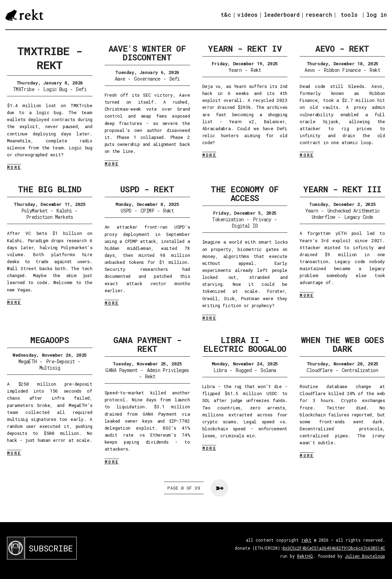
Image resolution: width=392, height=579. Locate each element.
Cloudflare (319, 370)
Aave (120, 79)
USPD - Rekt (147, 189)
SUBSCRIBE (51, 548)
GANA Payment (121, 370)
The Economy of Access (245, 194)
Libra (220, 370)
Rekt (256, 70)
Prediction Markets (50, 217)
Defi (81, 89)
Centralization (360, 370)
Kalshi (64, 211)
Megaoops (50, 340)
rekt (306, 540)
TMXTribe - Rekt (50, 58)
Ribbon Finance (342, 70)
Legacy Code (359, 217)
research (319, 14)
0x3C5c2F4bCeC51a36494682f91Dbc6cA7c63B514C (334, 548)
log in (376, 15)
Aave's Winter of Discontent (147, 53)
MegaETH (28, 361)
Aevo (310, 70)
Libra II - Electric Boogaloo (245, 344)
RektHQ (305, 556)
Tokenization (228, 219)
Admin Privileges (168, 370)
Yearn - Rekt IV (245, 49)
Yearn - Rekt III (342, 189)
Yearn (235, 70)
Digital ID (245, 226)
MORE (14, 167)
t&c (226, 14)
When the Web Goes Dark (342, 344)
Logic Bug (55, 89)
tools (349, 14)
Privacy (262, 219)
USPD (126, 211)
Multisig (50, 368)
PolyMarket (34, 211)
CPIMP (147, 211)
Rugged (244, 370)
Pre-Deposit (61, 361)
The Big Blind (50, 189)
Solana (268, 370)
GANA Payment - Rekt (147, 344)
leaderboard (282, 14)
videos (247, 14)
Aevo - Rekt (342, 49)
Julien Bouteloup (365, 556)
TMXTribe (24, 89)
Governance (147, 79)
